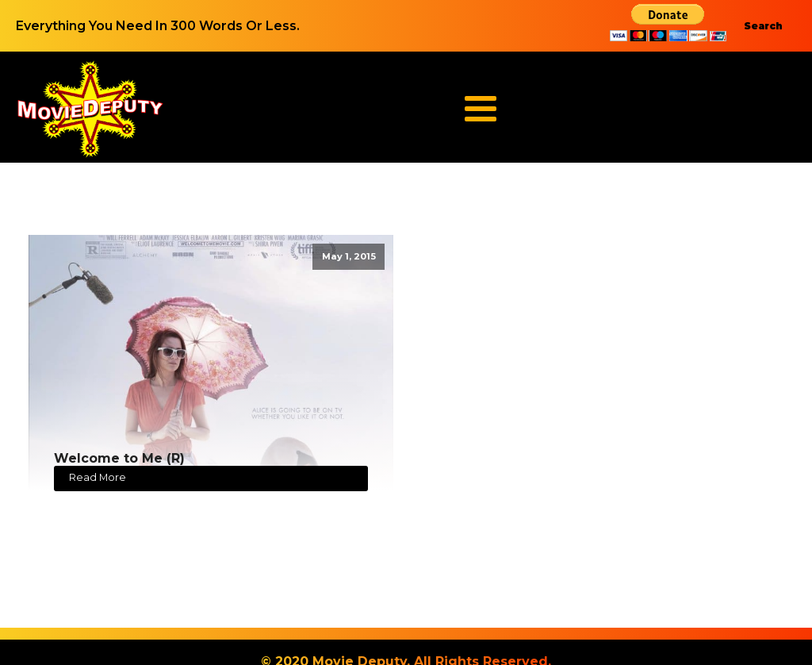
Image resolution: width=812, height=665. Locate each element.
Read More (98, 477)
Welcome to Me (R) (119, 458)
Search (763, 26)
